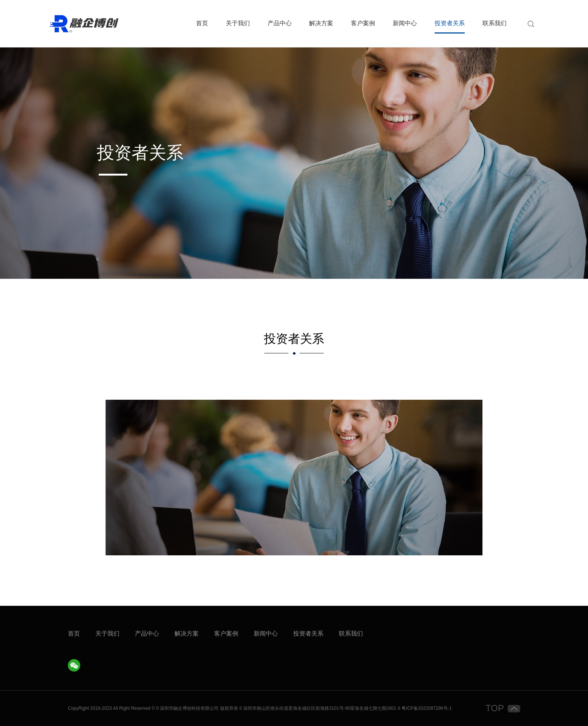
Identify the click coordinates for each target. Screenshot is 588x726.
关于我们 (238, 23)
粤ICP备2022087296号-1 (426, 708)
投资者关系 (450, 23)
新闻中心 (405, 23)
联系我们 (495, 23)
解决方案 (321, 23)
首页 (202, 23)
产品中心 (280, 23)
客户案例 (363, 23)
